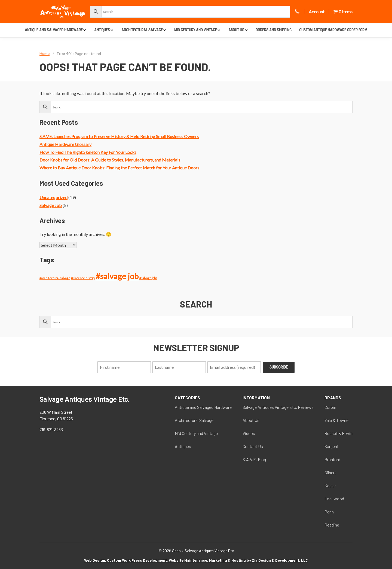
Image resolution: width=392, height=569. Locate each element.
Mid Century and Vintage (196, 30)
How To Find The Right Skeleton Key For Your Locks (88, 152)
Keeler (330, 486)
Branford (332, 459)
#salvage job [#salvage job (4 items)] (117, 276)
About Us (236, 30)
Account (317, 12)
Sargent (332, 446)
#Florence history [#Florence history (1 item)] (83, 278)
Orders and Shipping (274, 30)
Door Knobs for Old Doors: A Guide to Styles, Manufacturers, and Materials (110, 160)
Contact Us (253, 446)
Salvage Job (51, 205)
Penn (329, 512)
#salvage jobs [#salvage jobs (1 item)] (148, 278)
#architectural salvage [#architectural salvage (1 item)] (55, 278)
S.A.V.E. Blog (254, 459)
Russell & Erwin (339, 433)
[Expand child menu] (85, 30)
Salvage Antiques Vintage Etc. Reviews (278, 407)
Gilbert (330, 472)
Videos (249, 433)
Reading (332, 525)
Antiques (102, 30)
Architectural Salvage (142, 30)
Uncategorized (53, 197)
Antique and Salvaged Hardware (54, 30)
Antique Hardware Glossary (65, 144)
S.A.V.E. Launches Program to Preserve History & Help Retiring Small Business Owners (119, 136)
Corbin (330, 407)
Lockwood (334, 499)
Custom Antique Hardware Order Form (333, 30)
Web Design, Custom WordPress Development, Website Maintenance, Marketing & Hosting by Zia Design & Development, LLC (196, 560)
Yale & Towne (336, 420)
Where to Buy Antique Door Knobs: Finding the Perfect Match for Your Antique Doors (119, 168)
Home (45, 54)
